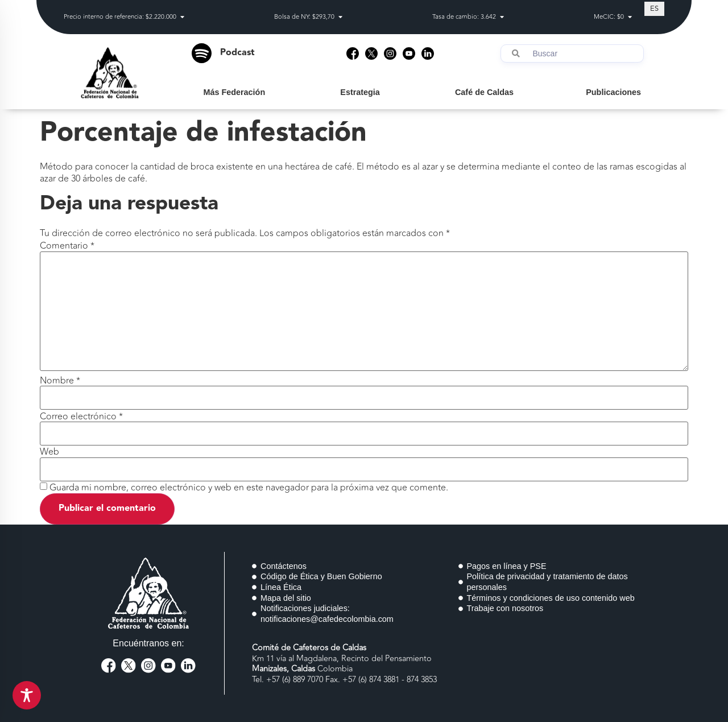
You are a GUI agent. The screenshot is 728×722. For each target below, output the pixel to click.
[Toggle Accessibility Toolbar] (27, 695)
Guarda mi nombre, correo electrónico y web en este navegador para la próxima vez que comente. (249, 488)
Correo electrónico (81, 416)
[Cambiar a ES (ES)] (654, 9)
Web (49, 452)
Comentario (67, 246)
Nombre (60, 381)
